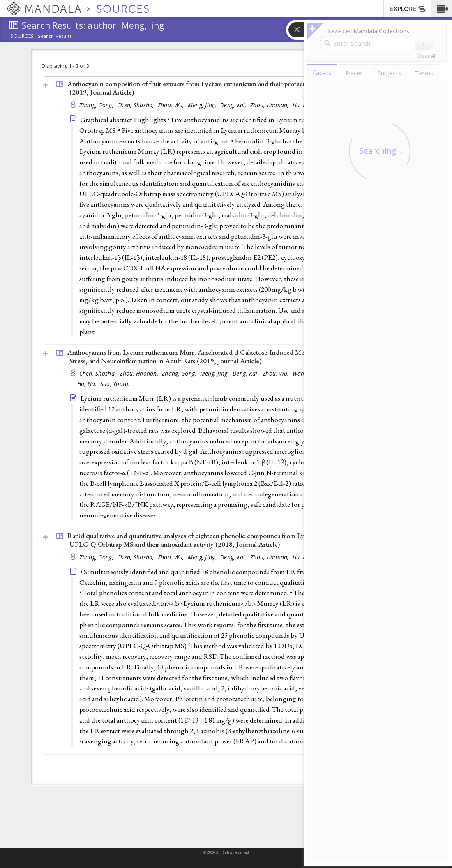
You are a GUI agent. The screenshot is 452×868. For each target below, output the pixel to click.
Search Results (55, 36)
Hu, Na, (303, 105)
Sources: (23, 37)
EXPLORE (408, 9)
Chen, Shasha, (136, 105)
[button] (442, 9)
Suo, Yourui (115, 384)
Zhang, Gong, (97, 105)
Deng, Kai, (234, 105)
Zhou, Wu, (172, 105)
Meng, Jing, (203, 105)
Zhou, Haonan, (270, 105)
